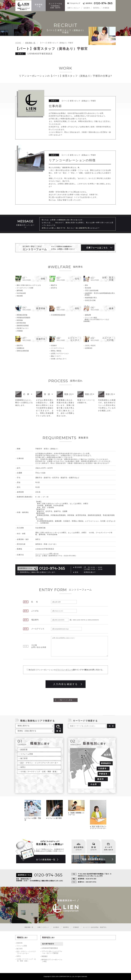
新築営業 (24, 750)
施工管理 (24, 759)
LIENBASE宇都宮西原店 (50, 948)
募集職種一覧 (27, 927)
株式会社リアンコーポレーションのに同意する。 (66, 670)
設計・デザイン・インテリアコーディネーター (39, 763)
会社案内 (87, 8)
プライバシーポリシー (64, 670)
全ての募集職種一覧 (47, 860)
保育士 (23, 767)
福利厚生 (96, 8)
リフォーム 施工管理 (55, 818)
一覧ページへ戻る (65, 700)
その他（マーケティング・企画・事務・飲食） (39, 772)
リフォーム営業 (27, 754)
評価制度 (106, 8)
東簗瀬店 (45, 956)
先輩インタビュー (74, 8)
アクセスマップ (75, 3)
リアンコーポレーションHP (93, 876)
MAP (80, 876)
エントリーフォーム (43, 554)
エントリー (96, 927)
